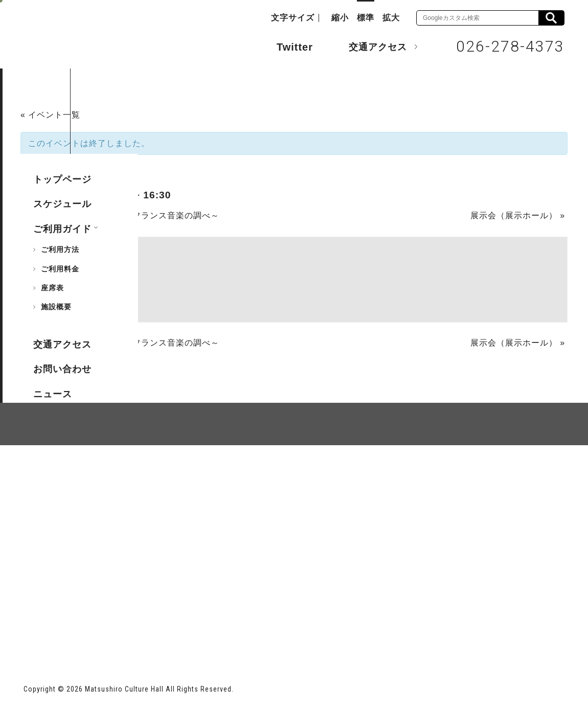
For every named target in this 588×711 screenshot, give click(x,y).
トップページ (62, 179)
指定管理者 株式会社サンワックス (209, 627)
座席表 (52, 288)
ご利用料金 (60, 269)
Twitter (285, 46)
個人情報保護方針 (148, 483)
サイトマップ (62, 483)
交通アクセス (370, 47)
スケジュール (62, 204)
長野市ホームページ (63, 627)
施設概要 (56, 307)
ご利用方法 (60, 249)
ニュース (53, 394)
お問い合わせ (62, 369)
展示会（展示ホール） (518, 215)
